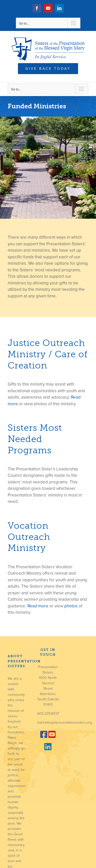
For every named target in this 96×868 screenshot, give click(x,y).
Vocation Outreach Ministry (29, 537)
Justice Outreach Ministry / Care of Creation (48, 354)
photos (71, 606)
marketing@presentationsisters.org (65, 722)
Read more (38, 606)
